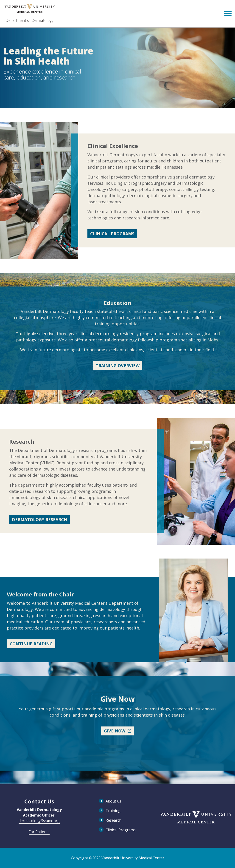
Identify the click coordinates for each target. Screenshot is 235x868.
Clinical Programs (112, 234)
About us (113, 801)
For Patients (39, 832)
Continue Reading (31, 644)
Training (113, 811)
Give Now (117, 731)
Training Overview (118, 366)
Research (113, 820)
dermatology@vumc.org (39, 821)
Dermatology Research (39, 519)
